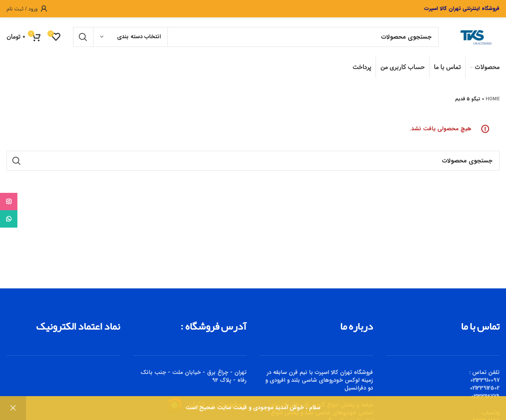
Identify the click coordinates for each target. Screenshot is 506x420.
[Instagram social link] (9, 202)
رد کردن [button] (13, 408)
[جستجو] (256, 37)
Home (493, 99)
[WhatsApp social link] (9, 219)
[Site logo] (473, 37)
